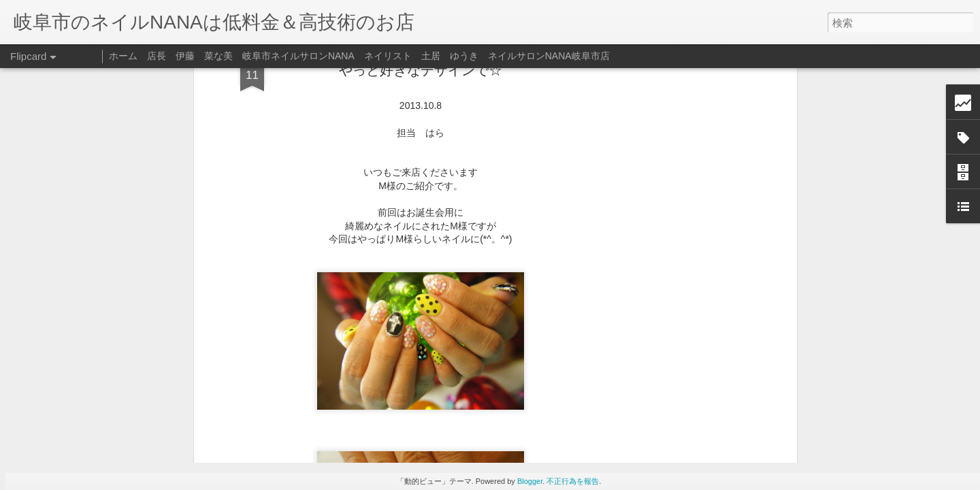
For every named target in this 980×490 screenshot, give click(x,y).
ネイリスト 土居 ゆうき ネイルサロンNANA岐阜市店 (487, 56)
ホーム (123, 56)
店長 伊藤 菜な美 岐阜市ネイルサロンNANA (251, 56)
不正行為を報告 (573, 481)
